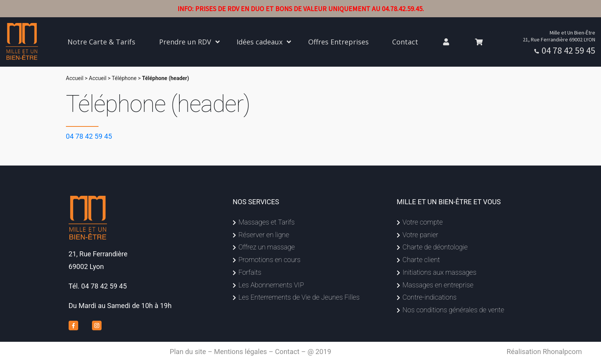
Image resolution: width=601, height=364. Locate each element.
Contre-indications (429, 297)
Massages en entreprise (438, 285)
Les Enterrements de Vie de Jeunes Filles (299, 297)
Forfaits (250, 272)
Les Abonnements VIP (271, 285)
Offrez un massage (267, 247)
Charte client (421, 260)
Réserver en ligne (264, 235)
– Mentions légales (237, 352)
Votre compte (423, 222)
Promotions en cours (269, 260)
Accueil (75, 78)
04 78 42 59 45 (568, 50)
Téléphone (124, 78)
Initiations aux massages (439, 272)
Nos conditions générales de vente (453, 310)
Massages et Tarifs (267, 222)
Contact (287, 352)
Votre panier (420, 235)
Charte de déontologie (435, 247)
